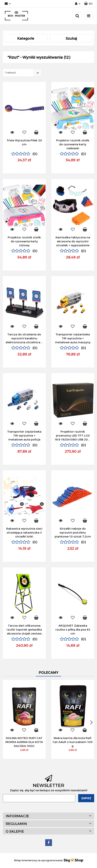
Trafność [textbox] (10, 73)
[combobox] (22, 73)
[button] (88, 4)
